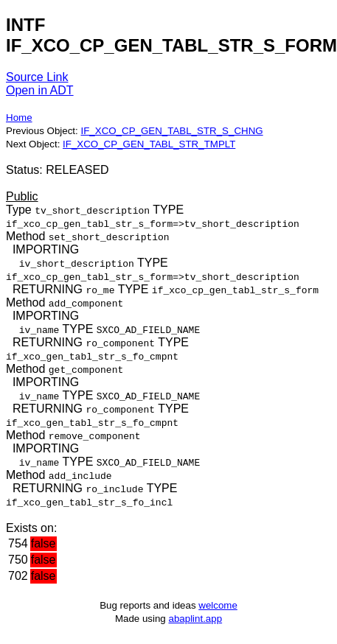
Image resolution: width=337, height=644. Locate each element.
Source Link (37, 77)
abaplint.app (195, 619)
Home (19, 118)
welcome (218, 605)
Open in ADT (40, 90)
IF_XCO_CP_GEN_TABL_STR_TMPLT (149, 144)
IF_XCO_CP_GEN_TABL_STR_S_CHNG (171, 131)
